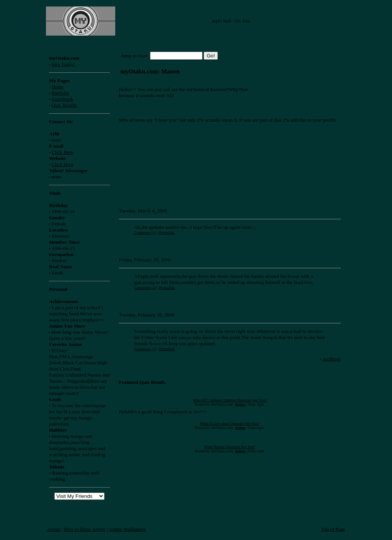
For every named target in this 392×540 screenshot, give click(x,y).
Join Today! (63, 64)
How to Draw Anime (85, 529)
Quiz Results (65, 105)
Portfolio (60, 93)
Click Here (63, 152)
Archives (332, 359)
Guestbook (62, 99)
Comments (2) (145, 288)
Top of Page (333, 529)
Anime (54, 529)
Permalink (167, 232)
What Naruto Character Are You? (230, 447)
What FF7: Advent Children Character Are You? (230, 400)
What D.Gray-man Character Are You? (230, 423)
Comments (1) (145, 232)
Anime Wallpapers (127, 529)
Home (58, 87)
